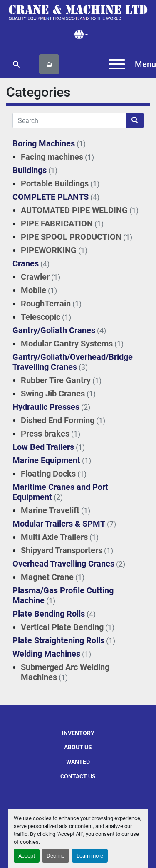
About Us (78, 747)
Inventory (78, 733)
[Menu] (117, 64)
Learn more (90, 856)
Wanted (78, 762)
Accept (27, 856)
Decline (56, 856)
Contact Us (78, 776)
